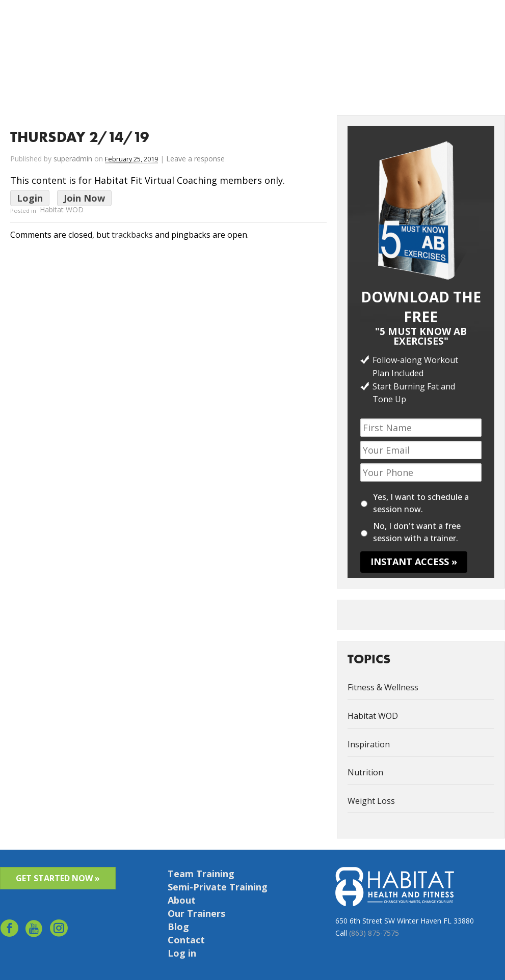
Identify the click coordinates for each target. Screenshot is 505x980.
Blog (178, 927)
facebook (9, 930)
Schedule (451, 21)
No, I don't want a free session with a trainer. (417, 532)
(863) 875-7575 (374, 933)
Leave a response (195, 159)
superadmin (73, 159)
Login (30, 198)
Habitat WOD (62, 210)
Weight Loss (371, 801)
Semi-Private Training (218, 887)
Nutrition (365, 772)
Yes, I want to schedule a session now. (421, 503)
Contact (414, 21)
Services (289, 21)
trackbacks (132, 235)
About (323, 21)
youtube (34, 930)
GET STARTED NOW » (58, 878)
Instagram (59, 930)
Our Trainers (196, 913)
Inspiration (369, 744)
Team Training (201, 874)
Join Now (84, 198)
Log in (485, 21)
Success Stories (367, 21)
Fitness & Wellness (383, 687)
